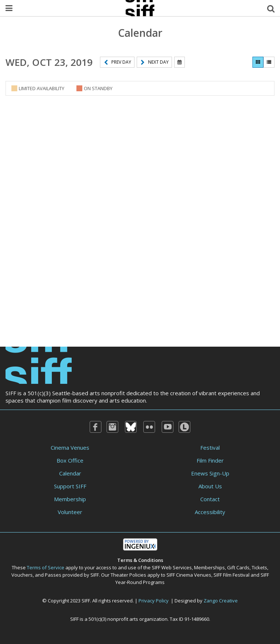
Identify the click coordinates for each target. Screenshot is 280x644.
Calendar (70, 473)
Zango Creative (221, 601)
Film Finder (210, 460)
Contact (210, 499)
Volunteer (70, 512)
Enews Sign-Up (210, 473)
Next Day (155, 62)
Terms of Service (46, 567)
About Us (210, 486)
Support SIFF (70, 486)
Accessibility (210, 512)
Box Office (70, 460)
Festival (210, 447)
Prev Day (118, 62)
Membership (70, 499)
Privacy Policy (154, 601)
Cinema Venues (70, 447)
